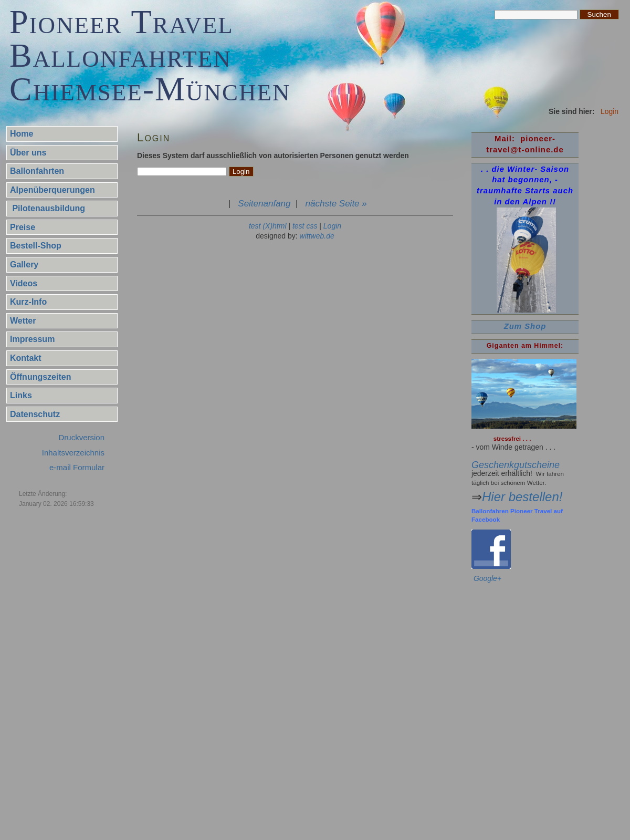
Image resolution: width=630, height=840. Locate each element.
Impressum (32, 339)
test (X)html (268, 226)
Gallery (24, 265)
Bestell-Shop (36, 246)
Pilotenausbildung (48, 208)
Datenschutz (35, 414)
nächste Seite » (336, 204)
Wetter (23, 321)
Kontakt (26, 358)
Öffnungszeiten (40, 377)
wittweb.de (317, 236)
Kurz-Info (28, 302)
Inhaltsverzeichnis (73, 453)
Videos (24, 283)
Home (22, 134)
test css (305, 226)
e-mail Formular (77, 467)
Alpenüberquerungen (52, 190)
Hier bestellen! (522, 497)
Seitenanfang (264, 204)
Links (21, 395)
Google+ (487, 578)
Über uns (28, 153)
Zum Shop (525, 326)
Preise (23, 227)
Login (332, 226)
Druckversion (81, 437)
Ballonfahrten (37, 171)
